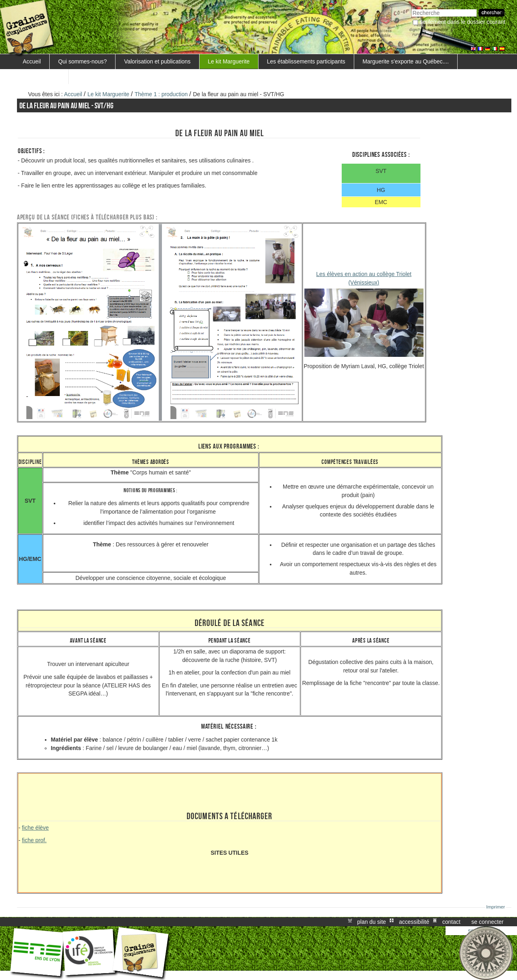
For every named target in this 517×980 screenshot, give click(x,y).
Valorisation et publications (157, 61)
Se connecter (488, 922)
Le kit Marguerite (229, 61)
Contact (451, 922)
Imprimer (496, 907)
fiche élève (35, 828)
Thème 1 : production (161, 94)
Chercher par (411, 8)
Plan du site (371, 922)
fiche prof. (34, 840)
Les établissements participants (306, 61)
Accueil (32, 61)
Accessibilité (414, 922)
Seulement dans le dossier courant (462, 22)
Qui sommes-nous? (83, 61)
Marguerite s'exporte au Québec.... (406, 61)
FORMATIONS (41, 76)
